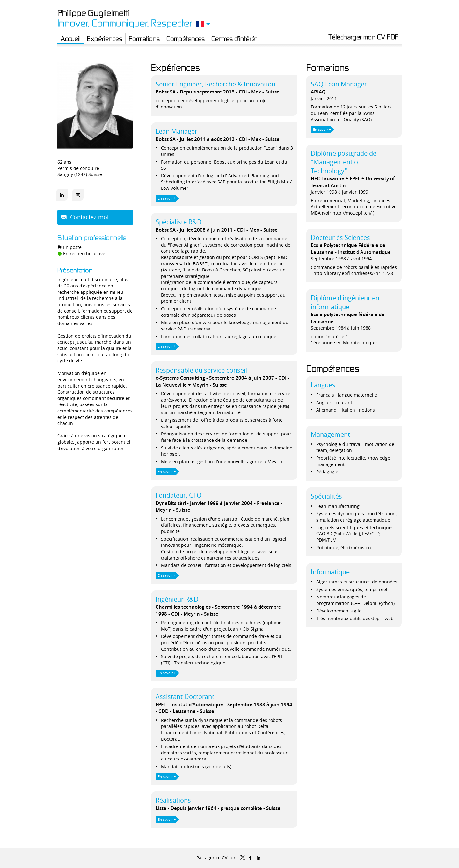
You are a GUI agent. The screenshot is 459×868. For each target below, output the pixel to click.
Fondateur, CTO (179, 495)
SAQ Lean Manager (339, 84)
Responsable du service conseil (201, 370)
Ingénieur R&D (177, 599)
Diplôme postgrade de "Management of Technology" (344, 162)
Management (330, 434)
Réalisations (173, 800)
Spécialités (326, 496)
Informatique (330, 572)
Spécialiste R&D (179, 222)
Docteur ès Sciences (340, 237)
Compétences (333, 368)
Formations (328, 67)
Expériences (175, 67)
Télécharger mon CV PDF (363, 37)
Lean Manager (176, 131)
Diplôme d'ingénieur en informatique (345, 302)
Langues (323, 385)
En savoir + (167, 198)
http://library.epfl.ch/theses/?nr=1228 (353, 273)
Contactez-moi (89, 217)
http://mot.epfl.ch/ (352, 213)
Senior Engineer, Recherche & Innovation (215, 84)
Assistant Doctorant (185, 697)
